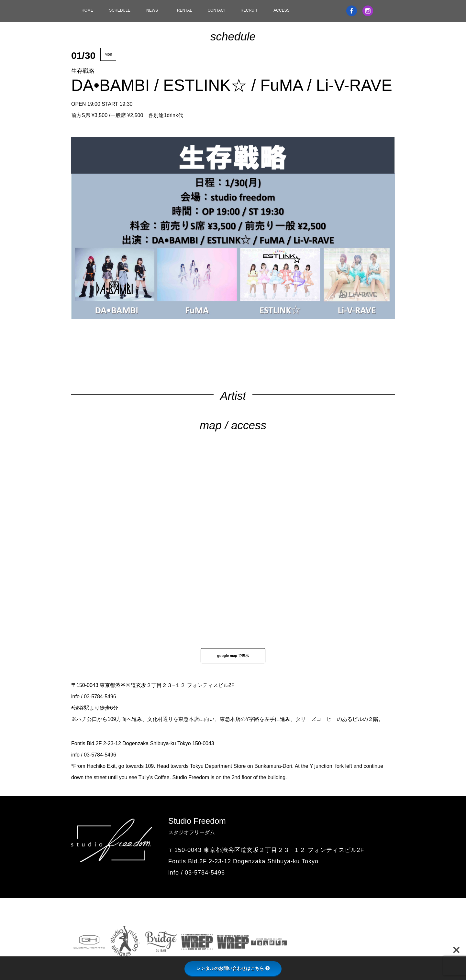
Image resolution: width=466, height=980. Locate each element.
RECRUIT (249, 10)
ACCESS (281, 10)
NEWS (152, 10)
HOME (87, 10)
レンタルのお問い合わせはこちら (233, 968)
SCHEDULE (120, 10)
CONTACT (217, 10)
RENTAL (184, 10)
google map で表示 (233, 656)
